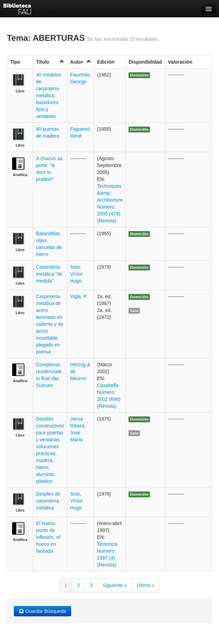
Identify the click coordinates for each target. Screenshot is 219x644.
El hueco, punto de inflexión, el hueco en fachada (48, 537)
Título (50, 62)
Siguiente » (115, 585)
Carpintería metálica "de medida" (49, 274)
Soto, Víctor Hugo (77, 274)
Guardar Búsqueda (42, 611)
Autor (81, 62)
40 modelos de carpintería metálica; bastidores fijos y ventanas (48, 95)
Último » (146, 585)
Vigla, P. (79, 296)
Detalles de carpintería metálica (48, 501)
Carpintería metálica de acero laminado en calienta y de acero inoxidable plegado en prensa (50, 324)
